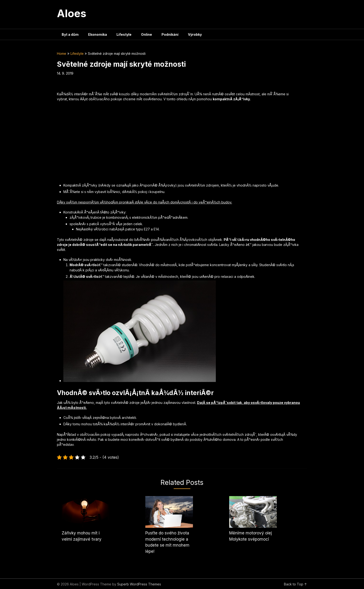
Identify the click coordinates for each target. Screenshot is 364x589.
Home (62, 53)
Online (147, 34)
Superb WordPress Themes (139, 584)
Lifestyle (124, 34)
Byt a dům (70, 34)
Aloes (72, 13)
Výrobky (195, 34)
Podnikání (170, 34)
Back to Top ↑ (296, 584)
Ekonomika (98, 34)
